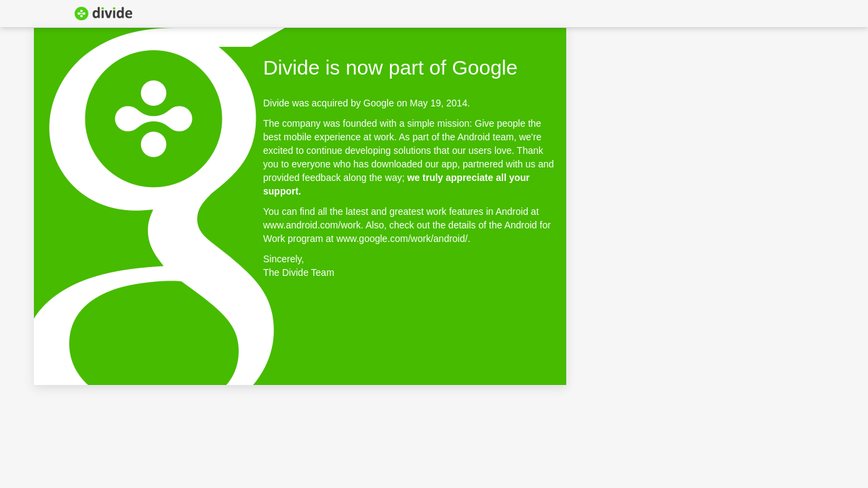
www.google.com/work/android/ (402, 239)
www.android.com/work (312, 225)
